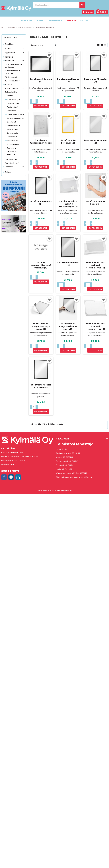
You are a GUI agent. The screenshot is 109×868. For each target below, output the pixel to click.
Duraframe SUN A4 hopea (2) (95, 194)
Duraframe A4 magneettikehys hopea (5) (41, 309)
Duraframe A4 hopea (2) (95, 137)
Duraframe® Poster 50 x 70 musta (41, 364)
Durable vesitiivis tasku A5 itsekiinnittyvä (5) (68, 195)
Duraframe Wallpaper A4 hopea (41, 137)
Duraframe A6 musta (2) (41, 80)
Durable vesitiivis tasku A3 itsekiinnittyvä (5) (95, 309)
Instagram (11, 451)
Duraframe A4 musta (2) (41, 194)
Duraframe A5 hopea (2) (68, 80)
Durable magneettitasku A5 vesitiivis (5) (41, 252)
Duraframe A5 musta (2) (95, 80)
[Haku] (59, 5)
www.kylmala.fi (8, 438)
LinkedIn (18, 451)
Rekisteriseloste (43, 464)
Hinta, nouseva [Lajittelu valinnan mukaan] (36, 45)
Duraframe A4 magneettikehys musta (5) (68, 309)
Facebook (4, 451)
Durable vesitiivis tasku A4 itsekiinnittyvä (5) (95, 252)
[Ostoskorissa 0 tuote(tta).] (102, 12)
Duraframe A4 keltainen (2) (68, 137)
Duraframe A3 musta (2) (68, 251)
